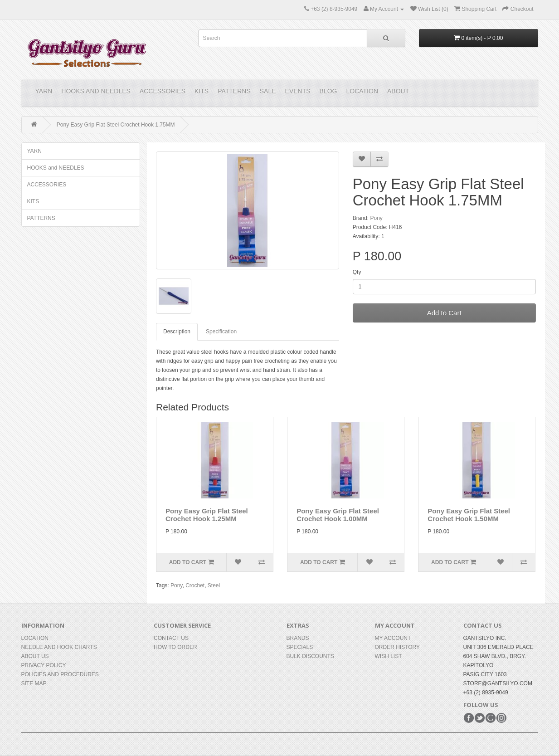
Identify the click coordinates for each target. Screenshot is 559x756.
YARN (44, 91)
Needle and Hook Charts (59, 647)
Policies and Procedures (60, 674)
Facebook (469, 718)
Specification (221, 332)
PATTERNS (234, 91)
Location (362, 91)
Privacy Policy (44, 665)
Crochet (195, 585)
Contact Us (171, 638)
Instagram (501, 718)
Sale (268, 91)
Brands (298, 638)
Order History (398, 647)
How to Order (175, 647)
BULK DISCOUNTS (310, 656)
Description (177, 332)
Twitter (480, 718)
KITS (202, 91)
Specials (300, 647)
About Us (35, 656)
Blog (328, 91)
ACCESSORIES (163, 91)
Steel (214, 585)
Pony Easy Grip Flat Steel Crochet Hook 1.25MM (207, 515)
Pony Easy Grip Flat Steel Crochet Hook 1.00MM (338, 515)
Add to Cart (444, 313)
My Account (393, 638)
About (398, 91)
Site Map (34, 683)
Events (298, 91)
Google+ (491, 718)
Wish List (389, 656)
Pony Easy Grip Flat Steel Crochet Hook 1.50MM (469, 515)
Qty (357, 272)
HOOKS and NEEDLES (96, 91)
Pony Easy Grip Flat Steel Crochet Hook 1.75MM (116, 125)
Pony (376, 218)
